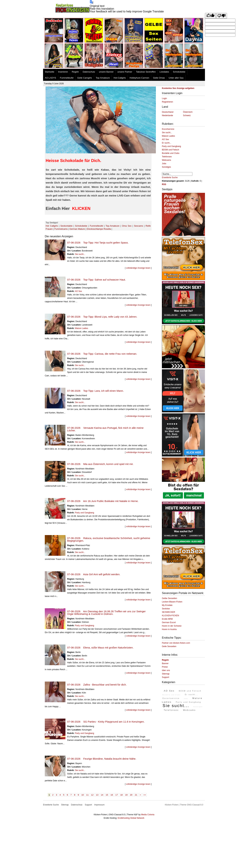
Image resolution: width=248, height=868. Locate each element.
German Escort (169, 622)
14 (102, 795)
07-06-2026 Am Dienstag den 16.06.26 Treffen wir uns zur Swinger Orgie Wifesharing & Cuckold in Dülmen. (106, 613)
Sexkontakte (66, 226)
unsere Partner (125, 72)
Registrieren (167, 102)
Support (166, 677)
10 (82, 795)
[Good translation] (210, 16)
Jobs (164, 164)
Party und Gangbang (84, 513)
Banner (165, 663)
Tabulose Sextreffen (146, 72)
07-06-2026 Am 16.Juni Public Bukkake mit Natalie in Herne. (103, 501)
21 (136, 795)
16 (112, 795)
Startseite (50, 72)
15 (107, 795)
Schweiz (187, 115)
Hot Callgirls (52, 226)
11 (87, 795)
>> (145, 795)
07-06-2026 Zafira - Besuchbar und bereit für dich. (97, 685)
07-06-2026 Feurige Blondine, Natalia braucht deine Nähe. (102, 759)
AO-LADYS (50, 78)
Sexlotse (166, 609)
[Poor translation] (221, 16)
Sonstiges (166, 167)
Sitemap (166, 674)
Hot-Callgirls (120, 78)
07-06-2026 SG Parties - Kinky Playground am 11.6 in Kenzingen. (106, 722)
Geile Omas (159, 78)
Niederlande (167, 115)
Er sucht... (167, 143)
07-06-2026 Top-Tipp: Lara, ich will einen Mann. (95, 391)
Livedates (164, 72)
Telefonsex (167, 157)
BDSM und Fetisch (170, 150)
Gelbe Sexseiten (169, 598)
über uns (166, 670)
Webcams (166, 160)
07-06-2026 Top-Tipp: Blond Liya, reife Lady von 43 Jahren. (102, 317)
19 (126, 795)
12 (92, 795)
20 (131, 795)
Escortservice (168, 129)
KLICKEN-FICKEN (170, 616)
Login (164, 98)
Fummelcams (61, 229)
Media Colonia (148, 815)
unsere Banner (106, 72)
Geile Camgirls (85, 78)
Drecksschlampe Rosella (99, 229)
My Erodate (167, 605)
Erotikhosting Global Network (131, 818)
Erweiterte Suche (170, 177)
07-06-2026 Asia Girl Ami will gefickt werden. (94, 574)
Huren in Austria (169, 629)
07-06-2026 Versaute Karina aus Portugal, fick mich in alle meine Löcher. (105, 429)
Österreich (188, 112)
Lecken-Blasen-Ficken (172, 602)
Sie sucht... (80, 254)
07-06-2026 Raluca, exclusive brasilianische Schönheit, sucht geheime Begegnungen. (109, 539)
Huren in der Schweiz (172, 626)
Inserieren (63, 72)
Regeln (75, 72)
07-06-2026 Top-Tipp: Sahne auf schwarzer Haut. (96, 280)
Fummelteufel (67, 78)
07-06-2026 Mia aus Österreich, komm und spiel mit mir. (100, 464)
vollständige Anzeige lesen (138, 268)
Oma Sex (127, 226)
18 (121, 795)
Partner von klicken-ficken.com (176, 643)
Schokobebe (179, 72)
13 (97, 795)
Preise (165, 667)
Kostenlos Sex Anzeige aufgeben (178, 88)
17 (117, 795)
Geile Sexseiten (169, 646)
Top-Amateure (103, 78)
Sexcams (139, 226)
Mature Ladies (81, 328)
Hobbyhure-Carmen (139, 78)
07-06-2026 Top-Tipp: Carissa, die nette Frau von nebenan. (102, 354)
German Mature (77, 229)
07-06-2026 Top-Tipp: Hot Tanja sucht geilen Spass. (98, 243)
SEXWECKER (169, 612)
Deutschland (168, 112)
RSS (164, 184)
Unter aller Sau (176, 78)
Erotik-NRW (167, 619)
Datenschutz (89, 72)
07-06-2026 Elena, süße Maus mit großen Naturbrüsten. (100, 648)
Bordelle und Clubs (171, 153)
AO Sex (78, 291)
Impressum (99, 805)
